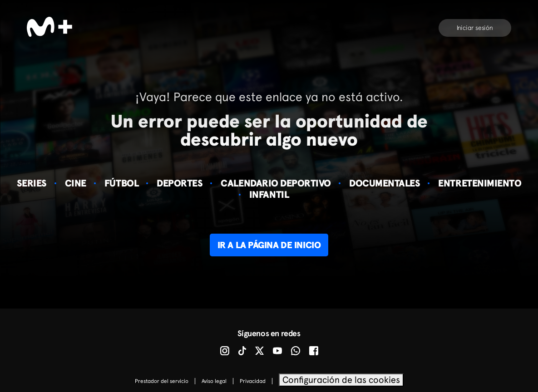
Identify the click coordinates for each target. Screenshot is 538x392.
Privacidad (253, 381)
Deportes (180, 183)
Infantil (269, 194)
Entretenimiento (480, 183)
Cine (76, 183)
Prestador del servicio (162, 381)
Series (32, 183)
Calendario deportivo (276, 183)
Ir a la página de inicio (269, 245)
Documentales (385, 183)
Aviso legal (214, 381)
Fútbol (121, 183)
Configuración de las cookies (341, 380)
